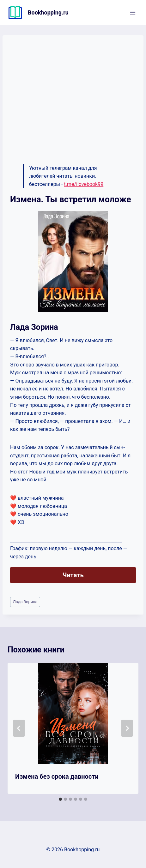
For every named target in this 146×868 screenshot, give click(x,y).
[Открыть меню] (133, 12)
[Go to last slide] (19, 728)
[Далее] (127, 728)
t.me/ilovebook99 (84, 184)
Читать (73, 575)
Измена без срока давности (57, 776)
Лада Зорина (25, 602)
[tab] (60, 799)
